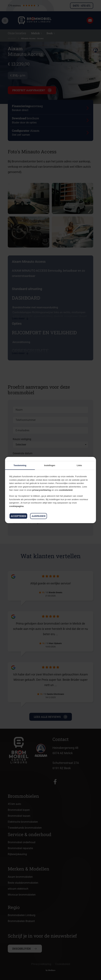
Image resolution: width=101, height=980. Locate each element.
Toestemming (20, 465)
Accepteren (18, 516)
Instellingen (50, 465)
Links (79, 465)
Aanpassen (39, 516)
